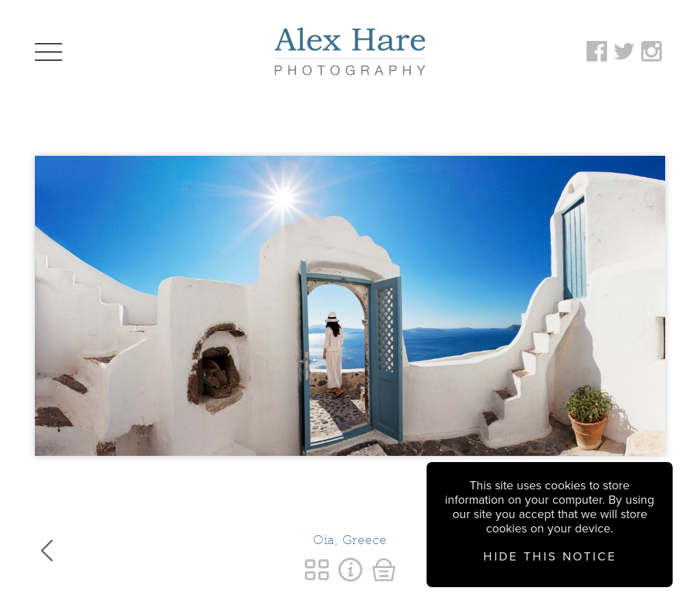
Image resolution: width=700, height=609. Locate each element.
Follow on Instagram (651, 51)
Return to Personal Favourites (317, 570)
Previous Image (47, 551)
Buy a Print (384, 570)
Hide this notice (550, 557)
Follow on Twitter (624, 51)
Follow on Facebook (597, 51)
